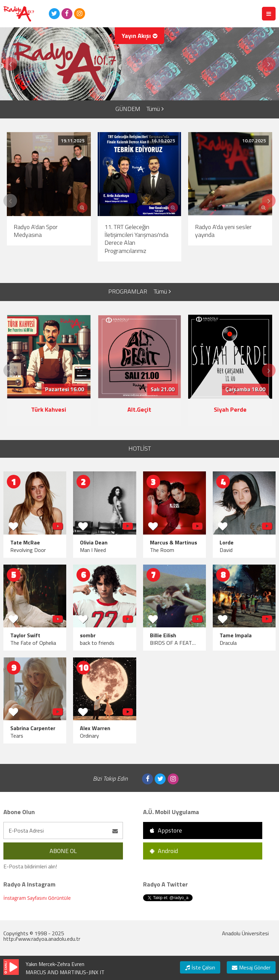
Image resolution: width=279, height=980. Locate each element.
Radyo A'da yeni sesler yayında (223, 231)
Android (164, 851)
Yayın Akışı (139, 36)
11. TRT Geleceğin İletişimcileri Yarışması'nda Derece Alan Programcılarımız (136, 239)
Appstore (166, 830)
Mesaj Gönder (251, 967)
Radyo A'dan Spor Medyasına (36, 231)
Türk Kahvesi (49, 409)
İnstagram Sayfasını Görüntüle (37, 898)
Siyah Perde (230, 409)
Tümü (155, 109)
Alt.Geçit (139, 409)
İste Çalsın (200, 967)
